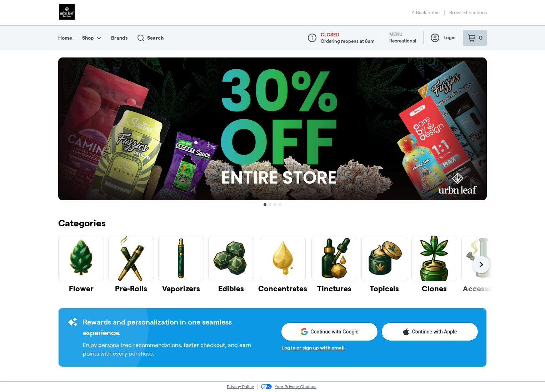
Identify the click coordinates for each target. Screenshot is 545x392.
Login (443, 38)
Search (151, 38)
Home (65, 38)
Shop (92, 38)
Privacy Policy (240, 386)
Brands (119, 38)
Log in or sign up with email (313, 348)
